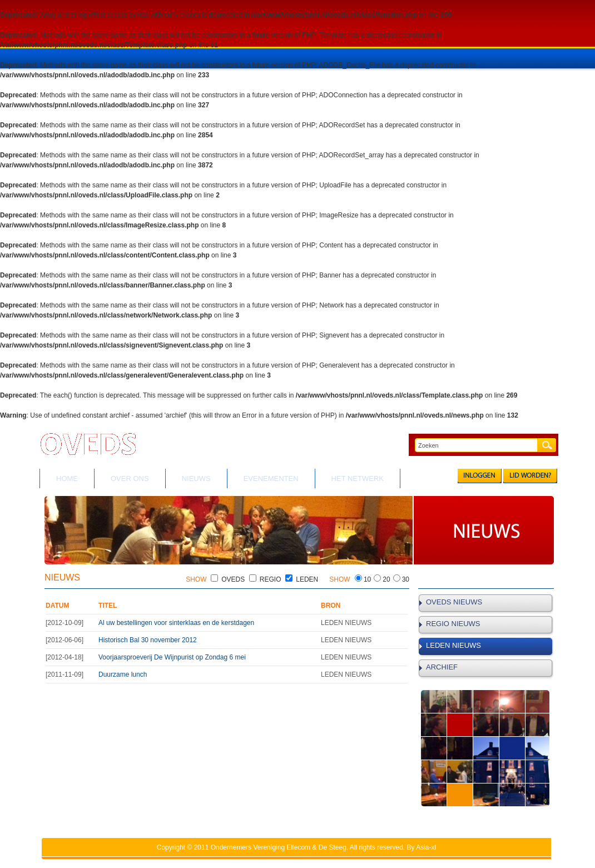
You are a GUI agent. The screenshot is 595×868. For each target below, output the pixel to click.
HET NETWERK (358, 478)
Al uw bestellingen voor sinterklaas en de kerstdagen (176, 623)
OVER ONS (130, 478)
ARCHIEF (442, 667)
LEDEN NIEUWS (453, 645)
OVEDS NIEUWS (454, 602)
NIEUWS (196, 478)
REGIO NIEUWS (453, 624)
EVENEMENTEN (271, 478)
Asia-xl (426, 847)
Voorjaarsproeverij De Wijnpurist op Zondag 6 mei (172, 657)
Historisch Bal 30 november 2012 (148, 640)
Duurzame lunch (123, 674)
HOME (67, 478)
